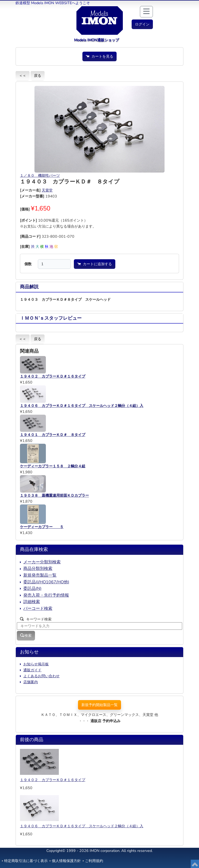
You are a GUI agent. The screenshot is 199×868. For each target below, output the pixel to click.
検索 (26, 635)
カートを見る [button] (99, 56)
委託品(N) (32, 589)
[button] (142, 24)
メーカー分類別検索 (42, 562)
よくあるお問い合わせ (41, 676)
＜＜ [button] (23, 76)
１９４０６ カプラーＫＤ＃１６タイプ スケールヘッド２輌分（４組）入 (82, 826)
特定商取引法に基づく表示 (26, 861)
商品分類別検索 (38, 569)
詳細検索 (32, 602)
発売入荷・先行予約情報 (46, 595)
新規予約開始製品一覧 (99, 705)
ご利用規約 (94, 861)
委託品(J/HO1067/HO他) (46, 582)
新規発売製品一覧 (40, 575)
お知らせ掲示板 (36, 664)
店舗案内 (31, 682)
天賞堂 (47, 190)
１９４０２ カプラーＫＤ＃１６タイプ (53, 780)
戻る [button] (38, 76)
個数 (28, 264)
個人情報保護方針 (66, 861)
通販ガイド (32, 670)
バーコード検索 (38, 609)
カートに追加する (95, 264)
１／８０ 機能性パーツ (40, 175)
